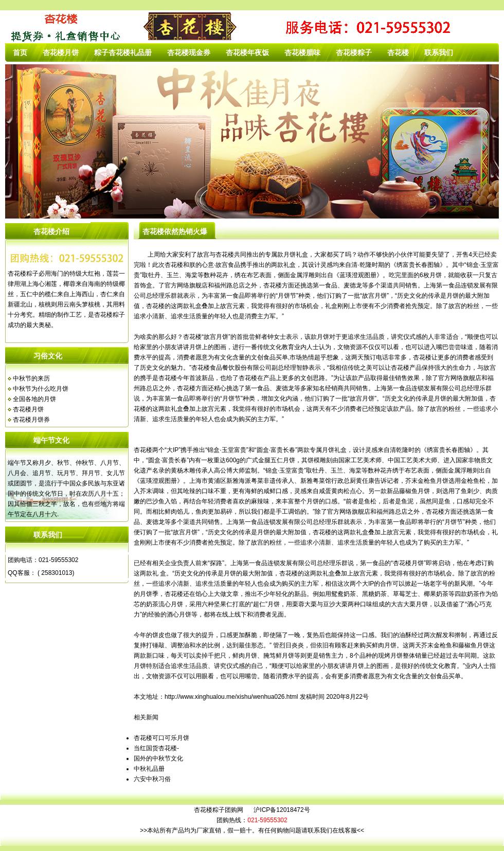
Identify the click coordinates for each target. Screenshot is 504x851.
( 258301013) (55, 573)
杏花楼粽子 (354, 52)
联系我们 (439, 52)
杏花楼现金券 (189, 52)
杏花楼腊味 (302, 52)
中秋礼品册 (149, 769)
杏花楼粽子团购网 (219, 810)
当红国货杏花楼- (156, 748)
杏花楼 (398, 52)
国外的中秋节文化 (158, 758)
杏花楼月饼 (61, 52)
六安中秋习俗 (152, 779)
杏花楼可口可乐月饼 (161, 738)
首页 (20, 52)
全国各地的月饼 (34, 399)
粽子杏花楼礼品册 (123, 52)
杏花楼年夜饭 (247, 52)
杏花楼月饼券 (31, 420)
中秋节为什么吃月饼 (41, 389)
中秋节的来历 (31, 378)
